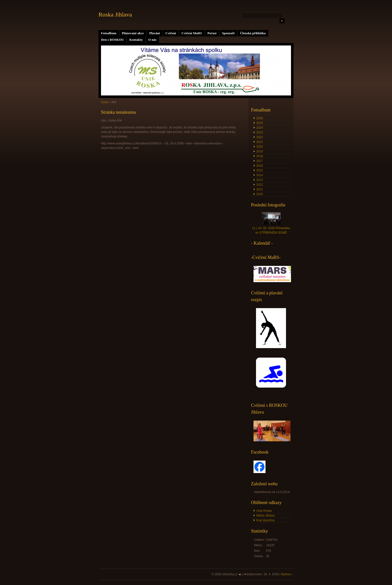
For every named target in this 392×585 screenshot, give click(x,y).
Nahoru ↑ (287, 574)
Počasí (212, 33)
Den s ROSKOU (112, 40)
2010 (260, 194)
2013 (260, 180)
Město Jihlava (265, 516)
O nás (152, 40)
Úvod (104, 102)
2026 (260, 118)
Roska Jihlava (115, 14)
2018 (260, 156)
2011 (260, 189)
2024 (260, 128)
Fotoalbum (109, 33)
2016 (260, 166)
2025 (260, 123)
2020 (260, 147)
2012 (260, 185)
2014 (260, 175)
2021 (260, 142)
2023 (260, 132)
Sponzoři (228, 33)
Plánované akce (133, 33)
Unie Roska (264, 511)
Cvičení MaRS (192, 33)
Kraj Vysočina (265, 520)
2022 (260, 137)
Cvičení (171, 33)
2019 (260, 151)
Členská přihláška (253, 33)
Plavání (155, 33)
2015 (260, 170)
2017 (260, 161)
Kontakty (136, 40)
